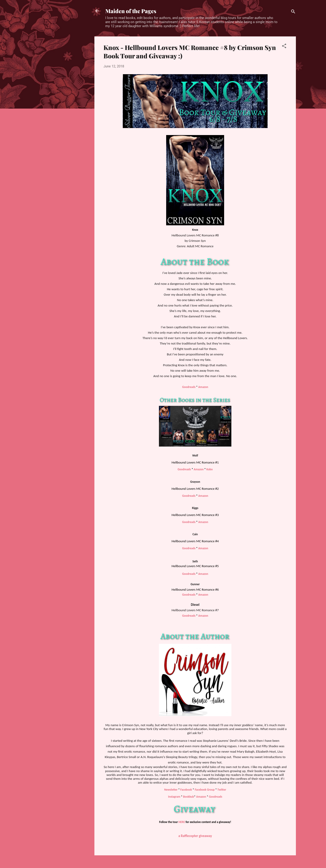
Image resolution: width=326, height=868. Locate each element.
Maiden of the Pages (131, 11)
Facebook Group (205, 790)
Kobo (210, 469)
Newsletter (171, 790)
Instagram (174, 797)
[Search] (293, 12)
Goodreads (189, 387)
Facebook (186, 790)
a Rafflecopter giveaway (195, 836)
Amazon (203, 387)
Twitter (222, 790)
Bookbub (189, 797)
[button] (284, 47)
